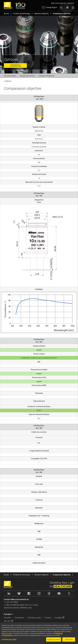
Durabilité (58, 618)
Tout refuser (69, 641)
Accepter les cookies (54, 641)
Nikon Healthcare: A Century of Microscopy (20, 6)
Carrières (48, 618)
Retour (8, 81)
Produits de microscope (22, 14)
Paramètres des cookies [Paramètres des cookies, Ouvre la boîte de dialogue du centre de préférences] (9, 640)
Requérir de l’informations (15, 66)
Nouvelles (8, 618)
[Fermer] (75, 627)
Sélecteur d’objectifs (41, 14)
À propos (8, 614)
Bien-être (7, 621)
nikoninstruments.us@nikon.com (18, 608)
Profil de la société (34, 618)
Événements (19, 618)
